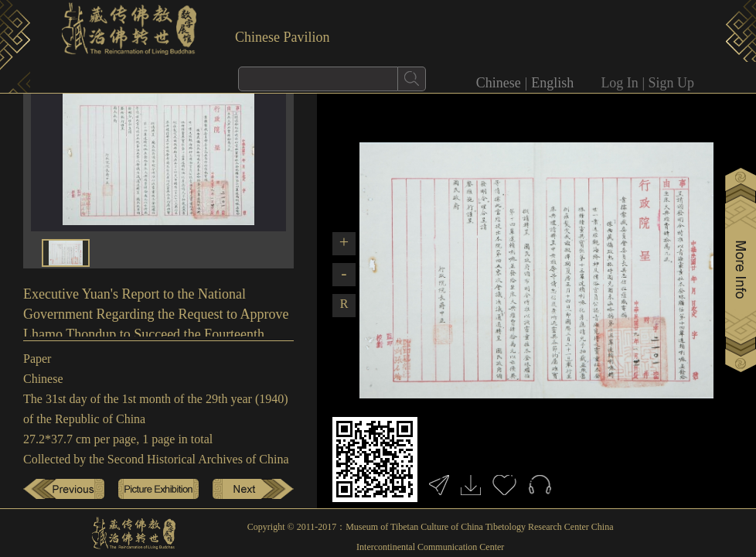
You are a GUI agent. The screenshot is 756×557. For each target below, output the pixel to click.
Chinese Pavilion (283, 37)
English (552, 83)
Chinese (499, 83)
